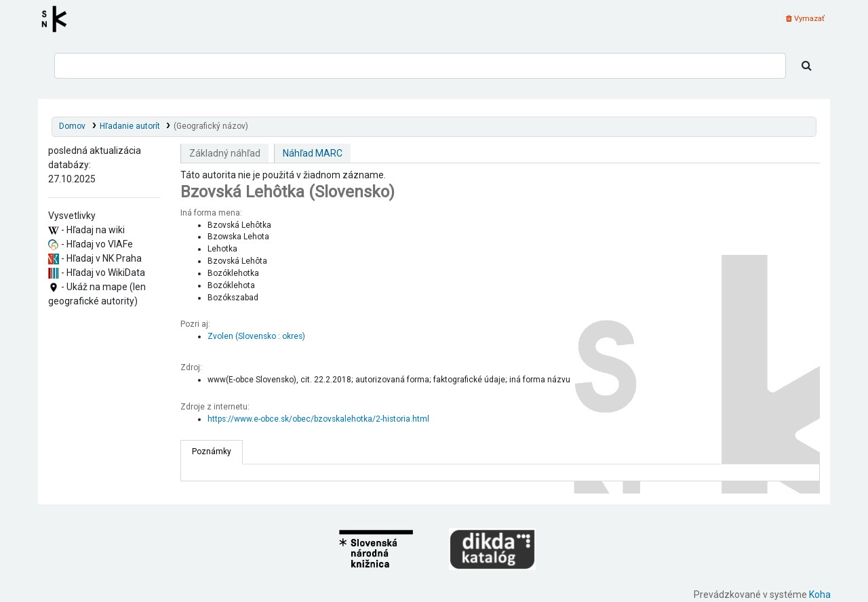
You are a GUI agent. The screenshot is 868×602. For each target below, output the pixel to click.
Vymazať (805, 19)
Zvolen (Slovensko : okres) (256, 336)
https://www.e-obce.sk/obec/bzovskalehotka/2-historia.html (318, 419)
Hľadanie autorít (130, 126)
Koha (820, 595)
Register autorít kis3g (58, 19)
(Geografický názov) (211, 126)
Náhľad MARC (313, 153)
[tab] (212, 452)
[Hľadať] (807, 66)
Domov (72, 126)
